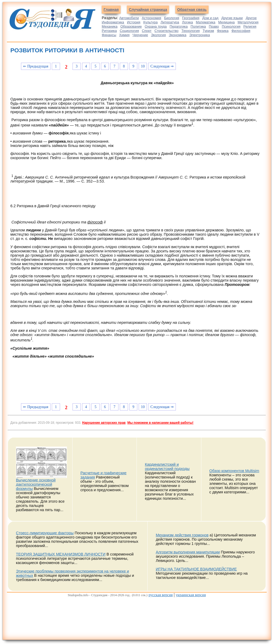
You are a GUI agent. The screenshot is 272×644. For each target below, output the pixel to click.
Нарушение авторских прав (104, 423)
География (191, 18)
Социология (129, 31)
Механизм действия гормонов (182, 535)
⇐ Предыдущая (36, 66)
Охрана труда (156, 26)
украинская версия (191, 595)
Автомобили (129, 18)
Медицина (227, 22)
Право (214, 26)
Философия (241, 31)
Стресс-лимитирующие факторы (45, 533)
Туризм (208, 31)
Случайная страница (148, 10)
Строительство (166, 31)
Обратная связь (192, 10)
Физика (223, 31)
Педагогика (179, 26)
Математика (205, 22)
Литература (170, 22)
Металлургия (248, 22)
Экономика (177, 35)
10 (143, 66)
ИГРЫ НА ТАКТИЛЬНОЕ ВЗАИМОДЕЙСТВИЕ (196, 569)
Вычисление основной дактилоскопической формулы (36, 484)
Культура (150, 22)
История (134, 22)
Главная (111, 10)
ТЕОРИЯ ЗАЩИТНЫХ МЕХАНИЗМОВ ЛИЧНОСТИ (61, 554)
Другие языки (232, 18)
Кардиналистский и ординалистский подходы (167, 467)
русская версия (161, 595)
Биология (172, 18)
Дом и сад (210, 18)
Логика (187, 22)
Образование (131, 26)
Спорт (147, 31)
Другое (251, 18)
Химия (124, 35)
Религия (250, 26)
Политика (198, 26)
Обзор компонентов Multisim (234, 471)
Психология (231, 26)
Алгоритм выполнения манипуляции (188, 552)
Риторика (109, 31)
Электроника (200, 35)
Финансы (109, 35)
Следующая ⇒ (162, 66)
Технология (191, 31)
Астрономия (152, 18)
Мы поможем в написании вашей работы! (160, 423)
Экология (158, 35)
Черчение (140, 35)
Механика (110, 26)
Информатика (113, 22)
